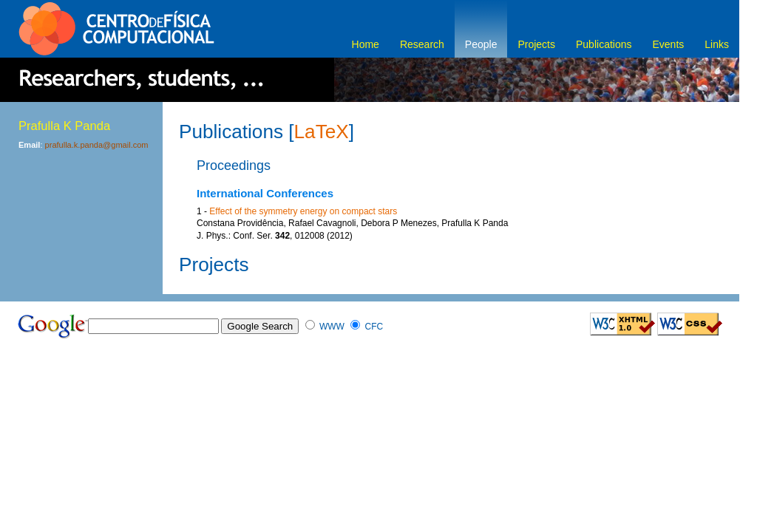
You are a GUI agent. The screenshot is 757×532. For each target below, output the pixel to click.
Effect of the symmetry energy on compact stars (303, 211)
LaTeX (322, 132)
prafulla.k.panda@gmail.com (97, 145)
